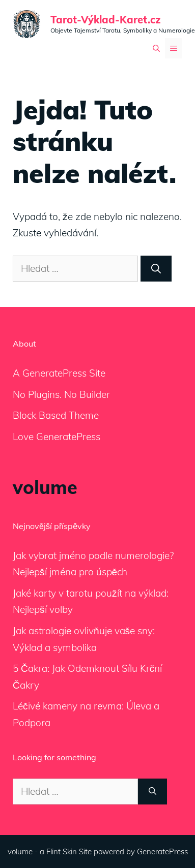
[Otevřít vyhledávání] (156, 48)
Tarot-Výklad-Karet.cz (106, 20)
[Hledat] (156, 269)
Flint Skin (62, 851)
